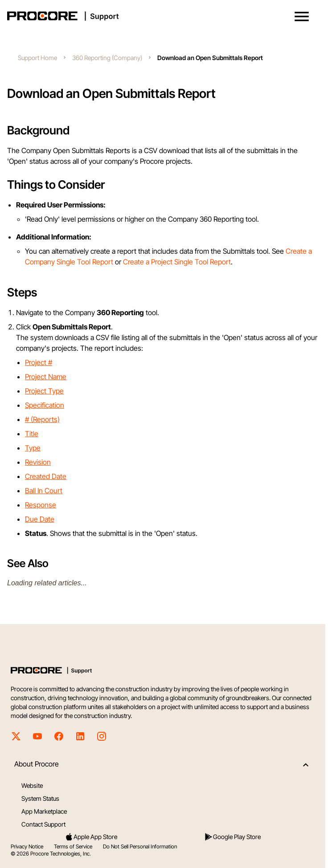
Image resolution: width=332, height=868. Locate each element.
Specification (45, 405)
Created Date (46, 476)
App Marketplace (44, 811)
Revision (38, 462)
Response (41, 505)
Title (32, 434)
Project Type (44, 391)
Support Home (37, 58)
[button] (302, 16)
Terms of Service (73, 846)
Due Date (40, 519)
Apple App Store (91, 837)
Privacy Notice (27, 846)
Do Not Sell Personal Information (140, 846)
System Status (40, 798)
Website (32, 785)
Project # (39, 362)
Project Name (46, 377)
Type (33, 448)
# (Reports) (42, 419)
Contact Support (43, 824)
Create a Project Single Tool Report (177, 262)
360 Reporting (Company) (107, 58)
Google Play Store (232, 837)
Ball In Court (44, 491)
